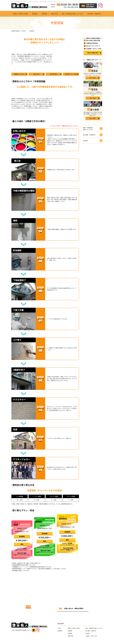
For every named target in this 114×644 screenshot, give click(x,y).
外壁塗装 (44, 14)
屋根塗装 (35, 14)
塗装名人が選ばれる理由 (21, 14)
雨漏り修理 (54, 14)
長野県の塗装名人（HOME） (19, 31)
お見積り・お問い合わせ (91, 636)
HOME (59, 628)
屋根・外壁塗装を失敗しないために (73, 14)
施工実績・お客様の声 (94, 14)
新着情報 (53, 4)
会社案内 (53, 7)
